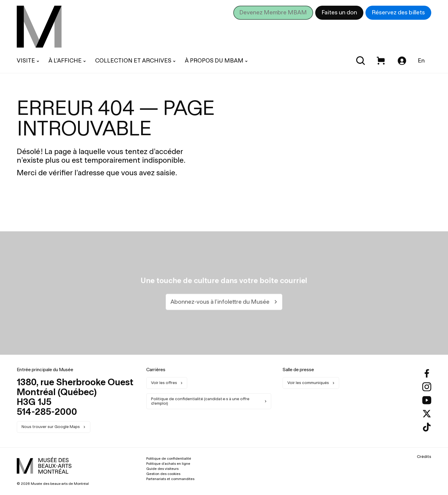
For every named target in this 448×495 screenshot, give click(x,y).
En (421, 61)
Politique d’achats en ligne (168, 464)
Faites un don (339, 12)
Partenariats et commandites (170, 479)
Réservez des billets (398, 12)
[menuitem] (39, 27)
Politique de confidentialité (169, 459)
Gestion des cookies (163, 474)
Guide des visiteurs (162, 469)
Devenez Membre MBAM (273, 12)
